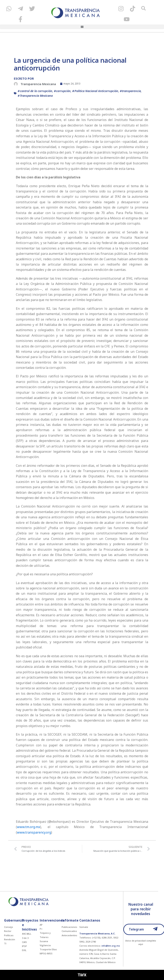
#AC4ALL (27, 934)
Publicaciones (69, 927)
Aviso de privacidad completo (141, 941)
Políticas (9, 935)
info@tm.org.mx (111, 946)
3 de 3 (25, 938)
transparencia (131, 91)
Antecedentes (69, 935)
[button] (82, 27)
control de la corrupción (36, 91)
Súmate (84, 927)
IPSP (24, 946)
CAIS (24, 942)
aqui (141, 944)
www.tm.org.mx (28, 827)
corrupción (63, 91)
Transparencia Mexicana (36, 96)
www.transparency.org (34, 832)
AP (41, 925)
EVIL (24, 950)
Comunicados (69, 931)
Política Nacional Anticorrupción (96, 91)
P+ (41, 929)
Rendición (10, 939)
